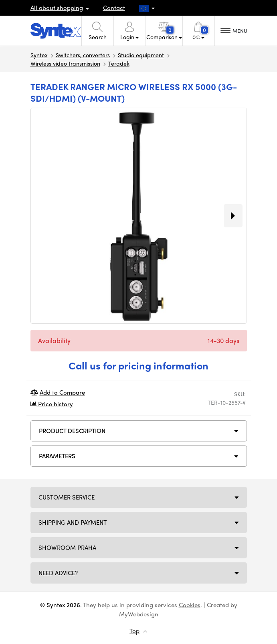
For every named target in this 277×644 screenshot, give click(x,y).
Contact (114, 8)
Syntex (39, 55)
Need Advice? (58, 573)
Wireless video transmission (65, 63)
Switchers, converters (83, 55)
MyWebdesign (139, 614)
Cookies (190, 605)
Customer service (67, 497)
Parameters (57, 456)
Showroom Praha (67, 548)
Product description (72, 431)
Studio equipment (141, 55)
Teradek (119, 63)
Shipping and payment (73, 522)
